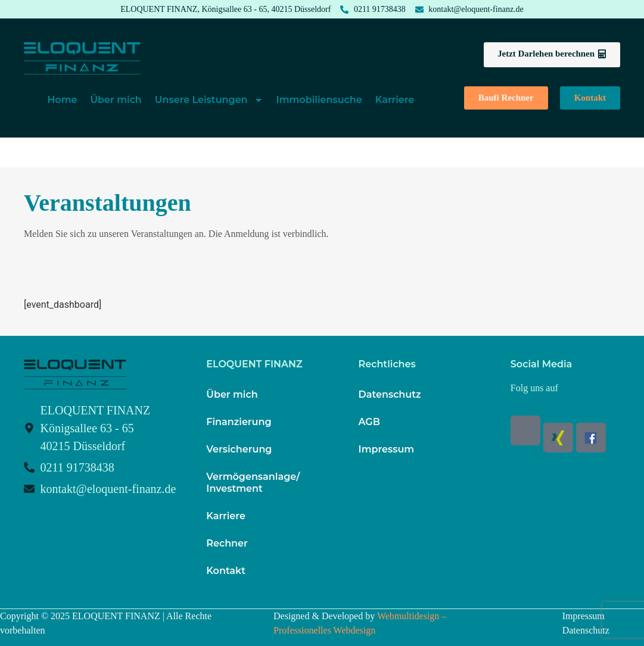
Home (62, 100)
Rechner (227, 543)
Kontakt (226, 571)
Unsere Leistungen (209, 100)
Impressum (387, 449)
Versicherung (239, 449)
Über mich (116, 100)
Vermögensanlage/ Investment (253, 483)
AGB (369, 422)
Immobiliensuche (319, 100)
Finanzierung (239, 422)
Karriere (395, 100)
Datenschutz (390, 394)
